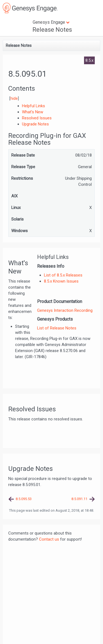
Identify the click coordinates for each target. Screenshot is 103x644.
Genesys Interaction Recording (65, 310)
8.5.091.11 (79, 499)
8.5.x (89, 60)
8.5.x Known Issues (61, 281)
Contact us (49, 539)
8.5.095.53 (24, 499)
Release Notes (52, 30)
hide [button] (14, 98)
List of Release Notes (57, 328)
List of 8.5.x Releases (63, 275)
